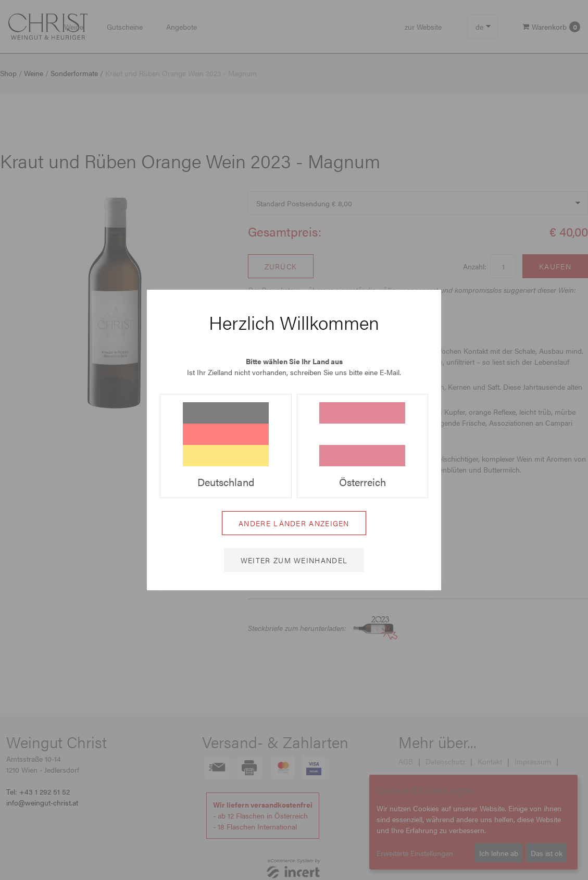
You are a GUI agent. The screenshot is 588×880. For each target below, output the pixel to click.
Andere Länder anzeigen (294, 523)
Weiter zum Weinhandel (294, 560)
